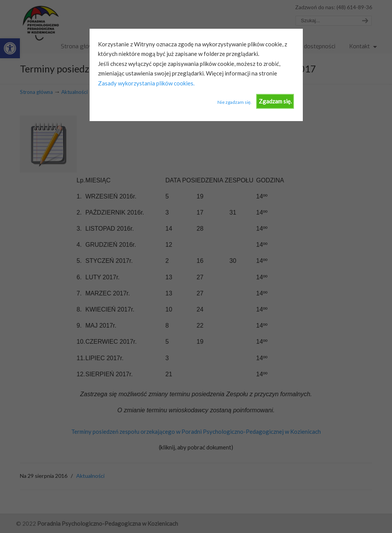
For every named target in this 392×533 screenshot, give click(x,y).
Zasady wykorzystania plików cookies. (146, 83)
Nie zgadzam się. (234, 102)
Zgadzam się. (275, 101)
